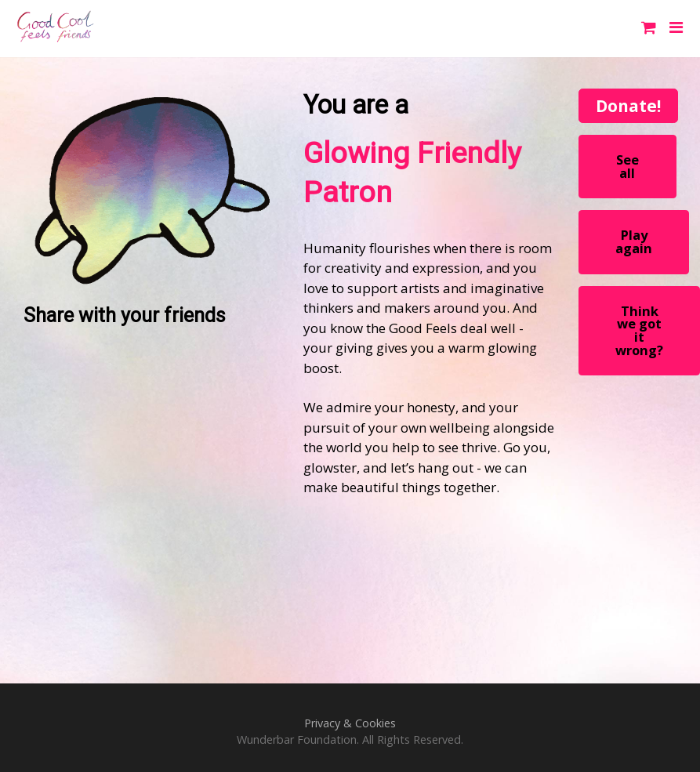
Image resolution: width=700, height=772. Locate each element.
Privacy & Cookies (350, 723)
